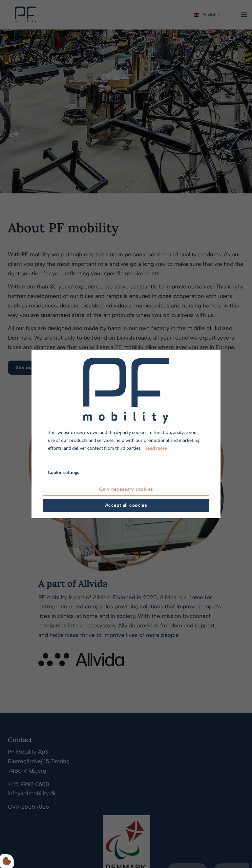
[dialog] (126, 434)
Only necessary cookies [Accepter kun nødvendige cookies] (126, 489)
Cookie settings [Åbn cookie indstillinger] (63, 472)
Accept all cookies (126, 505)
